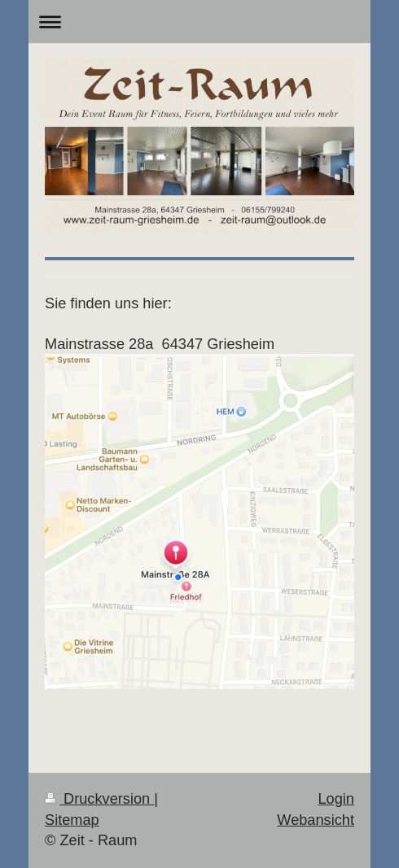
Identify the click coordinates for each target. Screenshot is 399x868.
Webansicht (316, 820)
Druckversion (99, 799)
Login (336, 799)
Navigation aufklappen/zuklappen (199, 22)
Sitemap (72, 820)
